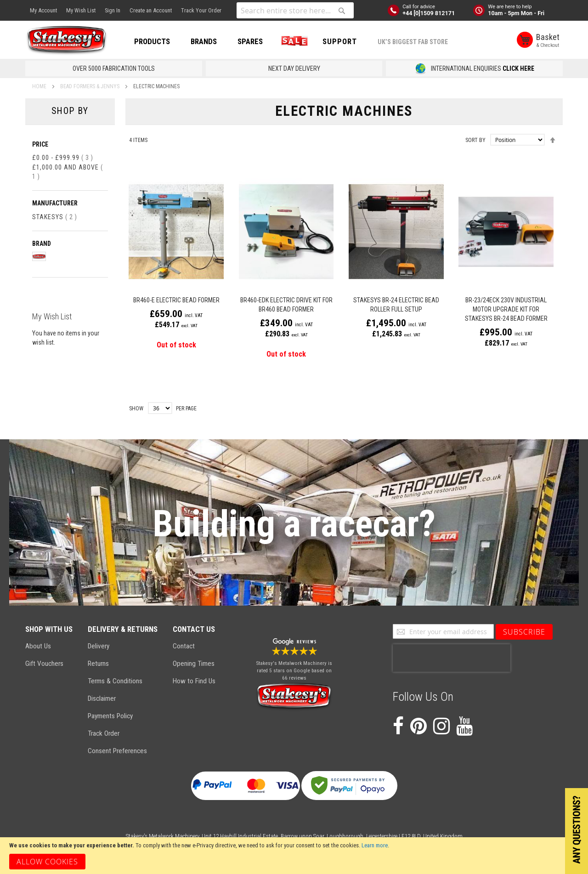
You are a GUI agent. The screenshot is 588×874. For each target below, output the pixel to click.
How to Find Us (194, 681)
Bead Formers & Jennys (90, 86)
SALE (293, 41)
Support (340, 41)
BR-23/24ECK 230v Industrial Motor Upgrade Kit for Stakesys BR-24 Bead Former (506, 309)
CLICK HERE (518, 68)
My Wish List (81, 10)
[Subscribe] (524, 632)
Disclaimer (102, 698)
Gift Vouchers (44, 664)
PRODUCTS (152, 41)
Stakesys (55, 217)
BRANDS (204, 41)
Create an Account (151, 10)
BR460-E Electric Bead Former (176, 300)
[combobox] (295, 10)
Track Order (104, 733)
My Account (43, 10)
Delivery (99, 646)
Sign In (113, 10)
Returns (98, 664)
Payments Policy (110, 716)
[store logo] (67, 40)
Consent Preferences (117, 751)
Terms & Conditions (115, 681)
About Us (38, 646)
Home (40, 86)
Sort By (475, 140)
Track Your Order (201, 10)
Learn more (375, 845)
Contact (184, 646)
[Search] (342, 11)
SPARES (250, 41)
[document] (294, 856)
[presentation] (452, 658)
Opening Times (194, 664)
